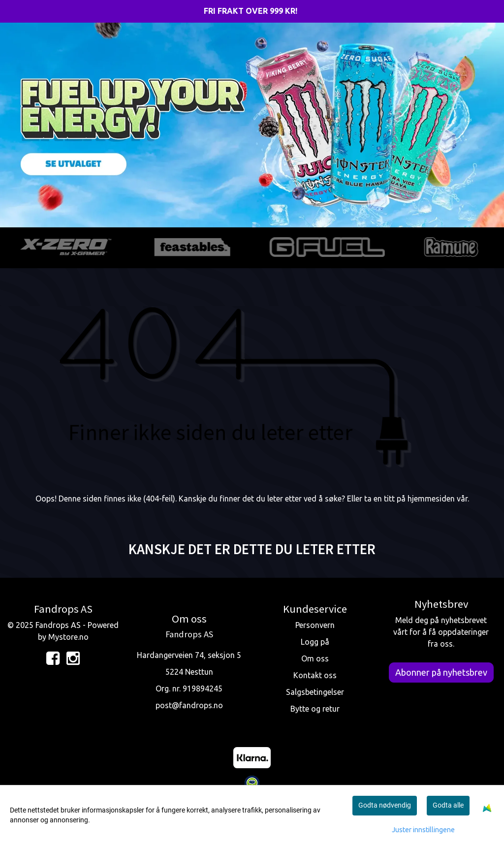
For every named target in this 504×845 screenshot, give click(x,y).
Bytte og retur (315, 709)
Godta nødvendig (385, 805)
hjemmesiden (431, 499)
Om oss (315, 658)
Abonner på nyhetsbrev (441, 672)
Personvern (315, 625)
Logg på (315, 642)
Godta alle (448, 805)
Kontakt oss (315, 675)
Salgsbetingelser (315, 692)
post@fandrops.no (189, 705)
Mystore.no (68, 637)
